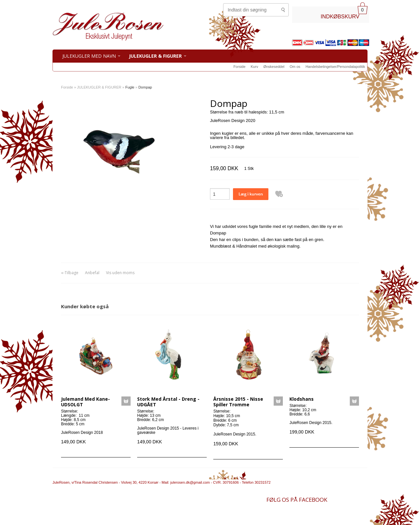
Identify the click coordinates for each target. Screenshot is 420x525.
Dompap (145, 87)
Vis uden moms (120, 273)
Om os (295, 67)
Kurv (254, 67)
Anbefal (92, 273)
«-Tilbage (70, 273)
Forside (239, 67)
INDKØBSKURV (340, 16)
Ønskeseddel (274, 67)
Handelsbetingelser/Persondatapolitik (335, 67)
